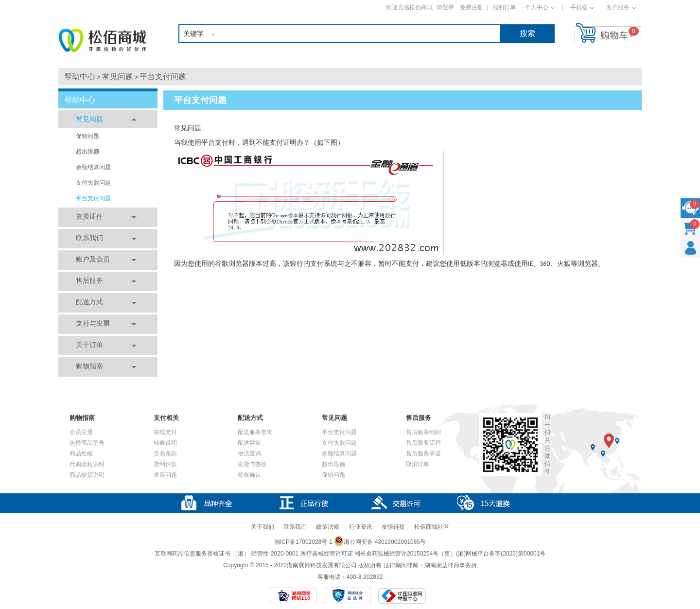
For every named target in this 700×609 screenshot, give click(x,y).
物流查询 (249, 453)
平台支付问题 (163, 77)
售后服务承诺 (423, 453)
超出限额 (87, 152)
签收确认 (249, 475)
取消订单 (418, 464)
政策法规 (328, 527)
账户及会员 (93, 259)
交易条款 (165, 453)
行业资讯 (361, 527)
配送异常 (249, 443)
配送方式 (89, 302)
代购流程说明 (87, 464)
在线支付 (165, 432)
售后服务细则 (423, 432)
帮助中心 (80, 77)
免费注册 (472, 7)
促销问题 (87, 136)
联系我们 (89, 238)
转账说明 (165, 443)
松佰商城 (103, 40)
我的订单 (504, 7)
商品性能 (81, 453)
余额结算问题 (93, 167)
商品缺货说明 (87, 475)
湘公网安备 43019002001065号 (380, 542)
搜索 (527, 33)
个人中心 (537, 7)
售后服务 (89, 280)
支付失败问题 (93, 183)
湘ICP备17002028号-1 (303, 542)
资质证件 (89, 216)
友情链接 (393, 527)
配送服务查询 (255, 432)
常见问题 (118, 77)
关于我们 (262, 527)
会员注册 (81, 432)
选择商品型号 (87, 443)
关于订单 (89, 345)
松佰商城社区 (432, 527)
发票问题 (165, 475)
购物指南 (89, 366)
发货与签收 (252, 464)
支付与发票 (93, 323)
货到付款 (165, 464)
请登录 (445, 7)
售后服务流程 (423, 443)
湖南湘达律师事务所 (451, 565)
